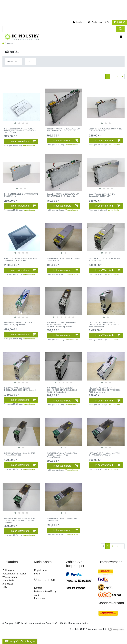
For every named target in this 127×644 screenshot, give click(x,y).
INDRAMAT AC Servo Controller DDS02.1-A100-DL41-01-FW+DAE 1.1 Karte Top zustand (105, 325)
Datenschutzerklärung (45, 591)
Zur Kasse (8, 584)
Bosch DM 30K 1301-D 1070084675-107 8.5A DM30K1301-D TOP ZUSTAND (63, 130)
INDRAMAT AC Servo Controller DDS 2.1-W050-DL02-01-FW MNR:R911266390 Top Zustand (62, 325)
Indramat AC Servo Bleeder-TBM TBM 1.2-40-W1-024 (105, 259)
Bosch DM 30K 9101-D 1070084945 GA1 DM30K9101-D (21, 195)
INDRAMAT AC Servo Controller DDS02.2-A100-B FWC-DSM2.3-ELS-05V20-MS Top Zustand (62, 390)
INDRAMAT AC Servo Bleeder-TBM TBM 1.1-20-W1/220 (63, 259)
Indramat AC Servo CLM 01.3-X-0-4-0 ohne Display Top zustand (20, 324)
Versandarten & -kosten (14, 574)
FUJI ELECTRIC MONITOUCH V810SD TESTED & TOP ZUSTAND (21, 259)
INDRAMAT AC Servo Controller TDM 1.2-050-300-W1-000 (20, 454)
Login (37, 574)
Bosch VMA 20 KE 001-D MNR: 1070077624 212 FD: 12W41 (102, 195)
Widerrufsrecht (10, 577)
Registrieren (40, 570)
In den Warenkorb (23, 141)
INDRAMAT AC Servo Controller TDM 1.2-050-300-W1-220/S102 (104, 454)
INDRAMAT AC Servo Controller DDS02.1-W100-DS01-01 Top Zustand (20, 389)
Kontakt (38, 588)
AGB (37, 595)
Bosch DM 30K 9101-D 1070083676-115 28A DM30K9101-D (106, 130)
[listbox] (21, 107)
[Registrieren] (95, 22)
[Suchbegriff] (59, 29)
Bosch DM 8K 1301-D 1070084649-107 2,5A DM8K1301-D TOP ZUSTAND (63, 195)
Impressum (40, 598)
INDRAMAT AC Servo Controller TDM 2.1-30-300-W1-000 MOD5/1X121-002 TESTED (20, 520)
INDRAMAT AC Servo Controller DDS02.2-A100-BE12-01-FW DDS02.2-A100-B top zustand (105, 390)
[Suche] (120, 29)
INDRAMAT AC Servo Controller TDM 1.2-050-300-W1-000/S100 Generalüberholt (62, 455)
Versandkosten (29, 145)
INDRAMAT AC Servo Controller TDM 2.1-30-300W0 (62, 519)
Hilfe (5, 587)
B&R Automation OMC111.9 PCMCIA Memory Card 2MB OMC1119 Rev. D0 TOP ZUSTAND (20, 131)
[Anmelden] (79, 22)
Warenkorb (8, 581)
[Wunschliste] (108, 22)
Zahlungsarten (10, 570)
